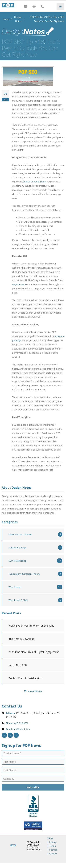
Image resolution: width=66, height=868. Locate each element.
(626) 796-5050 (21, 723)
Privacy (53, 842)
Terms (53, 846)
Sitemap (53, 850)
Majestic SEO (19, 284)
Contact (53, 853)
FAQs (50, 838)
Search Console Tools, (34, 182)
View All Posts (33, 691)
